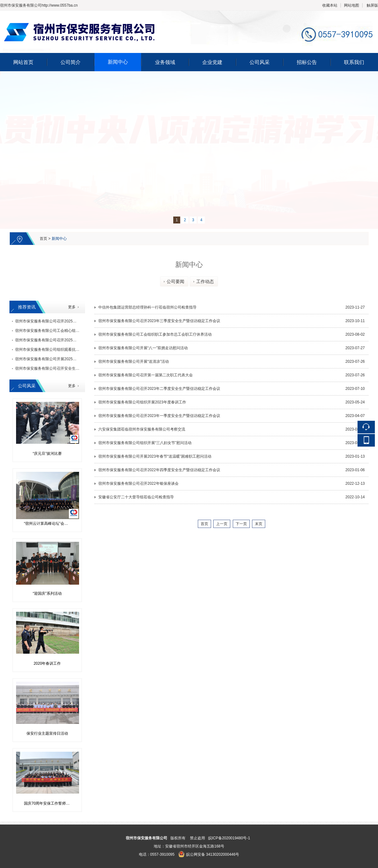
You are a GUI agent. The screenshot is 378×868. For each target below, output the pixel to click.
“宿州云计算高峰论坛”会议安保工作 (50, 524)
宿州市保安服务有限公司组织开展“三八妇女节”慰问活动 (145, 443)
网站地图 (352, 5)
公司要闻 (173, 281)
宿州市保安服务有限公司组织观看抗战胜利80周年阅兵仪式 (64, 350)
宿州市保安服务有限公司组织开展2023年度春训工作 (142, 402)
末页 (259, 524)
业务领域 (165, 62)
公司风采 (260, 62)
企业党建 (212, 62)
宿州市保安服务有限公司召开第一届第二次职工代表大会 (146, 375)
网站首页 (23, 62)
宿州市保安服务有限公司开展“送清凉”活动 (134, 362)
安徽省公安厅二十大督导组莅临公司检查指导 (136, 497)
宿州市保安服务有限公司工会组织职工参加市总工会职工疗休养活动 (155, 334)
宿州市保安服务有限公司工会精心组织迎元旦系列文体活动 (64, 331)
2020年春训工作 (47, 663)
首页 (43, 239)
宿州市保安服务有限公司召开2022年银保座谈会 (138, 483)
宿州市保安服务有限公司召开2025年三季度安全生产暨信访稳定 (69, 340)
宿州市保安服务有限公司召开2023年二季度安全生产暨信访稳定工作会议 (159, 389)
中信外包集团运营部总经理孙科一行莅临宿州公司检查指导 (147, 307)
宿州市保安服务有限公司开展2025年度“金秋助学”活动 (60, 359)
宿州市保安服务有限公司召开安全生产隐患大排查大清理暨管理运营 (72, 368)
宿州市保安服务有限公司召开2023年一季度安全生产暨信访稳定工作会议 (159, 416)
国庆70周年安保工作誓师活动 (49, 803)
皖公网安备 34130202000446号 (209, 854)
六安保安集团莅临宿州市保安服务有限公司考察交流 (142, 429)
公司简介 (71, 62)
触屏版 (372, 5)
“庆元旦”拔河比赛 (47, 454)
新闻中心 (118, 62)
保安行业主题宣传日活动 (47, 733)
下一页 (241, 524)
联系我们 (354, 62)
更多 (72, 307)
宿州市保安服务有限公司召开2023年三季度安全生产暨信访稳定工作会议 (159, 321)
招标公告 (307, 62)
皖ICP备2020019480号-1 (229, 838)
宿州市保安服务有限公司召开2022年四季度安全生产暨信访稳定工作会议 (159, 470)
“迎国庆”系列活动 (47, 593)
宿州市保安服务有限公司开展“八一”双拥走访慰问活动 (143, 348)
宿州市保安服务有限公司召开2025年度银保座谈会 (57, 321)
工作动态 (203, 281)
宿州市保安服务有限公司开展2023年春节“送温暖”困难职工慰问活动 (155, 456)
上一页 (222, 524)
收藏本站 (330, 5)
